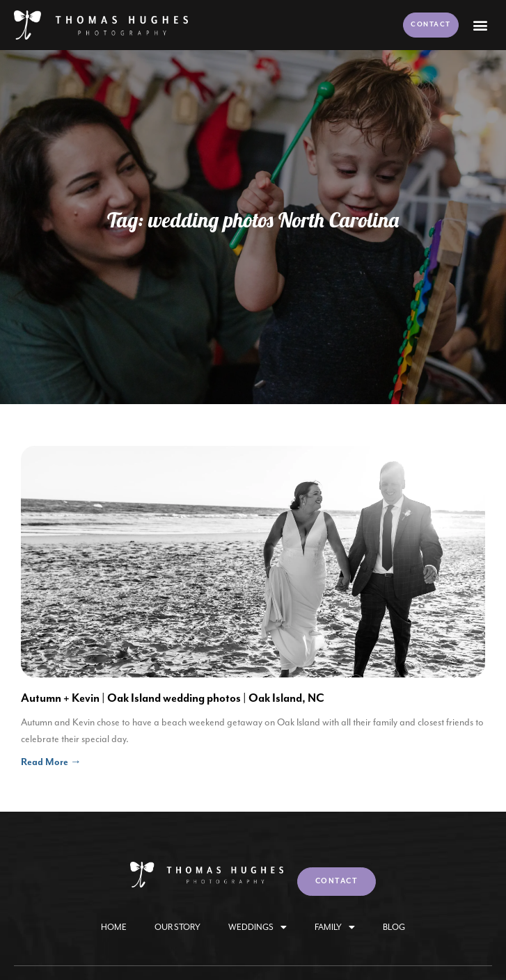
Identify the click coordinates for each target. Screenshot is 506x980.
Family (335, 927)
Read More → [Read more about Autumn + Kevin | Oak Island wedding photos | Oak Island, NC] (51, 762)
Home (114, 927)
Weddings (258, 927)
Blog (394, 927)
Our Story (177, 927)
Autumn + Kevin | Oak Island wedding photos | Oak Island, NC (173, 699)
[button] (481, 25)
